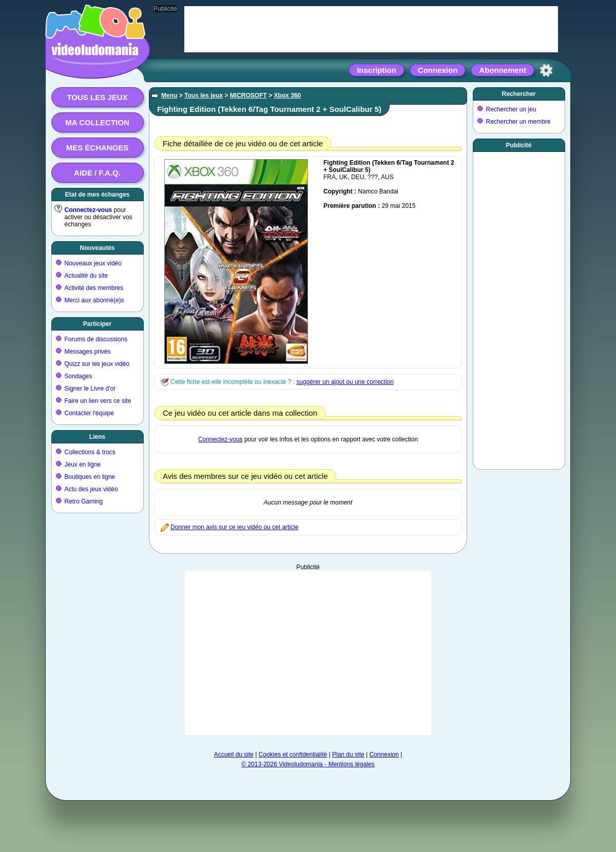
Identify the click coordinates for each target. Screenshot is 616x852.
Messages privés (88, 352)
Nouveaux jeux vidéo (93, 263)
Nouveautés (97, 248)
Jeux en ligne (83, 464)
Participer (97, 324)
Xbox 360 (288, 95)
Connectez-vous (89, 210)
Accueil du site (234, 754)
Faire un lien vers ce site (98, 401)
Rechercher (518, 94)
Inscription (377, 70)
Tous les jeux (97, 97)
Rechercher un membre (518, 122)
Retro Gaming (84, 501)
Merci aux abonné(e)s (94, 300)
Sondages (79, 376)
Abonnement (503, 70)
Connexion (438, 70)
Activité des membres (94, 288)
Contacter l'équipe (89, 413)
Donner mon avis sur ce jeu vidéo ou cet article (234, 527)
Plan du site (348, 754)
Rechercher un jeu (511, 109)
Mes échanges (98, 148)
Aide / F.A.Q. (97, 173)
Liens (97, 437)
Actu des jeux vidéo (91, 489)
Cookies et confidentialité (293, 754)
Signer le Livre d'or (90, 389)
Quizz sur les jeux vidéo (97, 364)
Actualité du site (86, 276)
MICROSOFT (248, 95)
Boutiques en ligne (90, 477)
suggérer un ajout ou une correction (345, 382)
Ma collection (97, 122)
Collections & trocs (90, 452)
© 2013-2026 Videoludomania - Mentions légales (308, 764)
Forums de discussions (96, 339)
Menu (169, 95)
